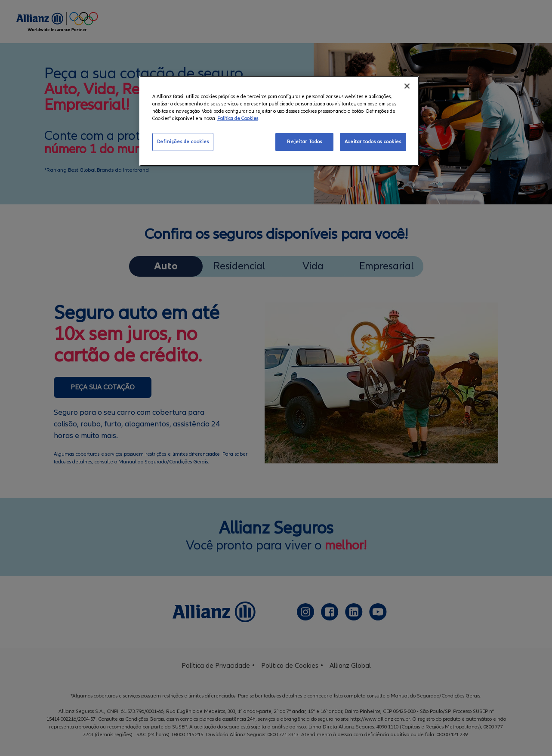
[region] (279, 121)
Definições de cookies (183, 142)
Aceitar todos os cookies (373, 142)
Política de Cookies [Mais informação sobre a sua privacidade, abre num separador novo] (238, 119)
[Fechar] (407, 86)
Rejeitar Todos (304, 142)
